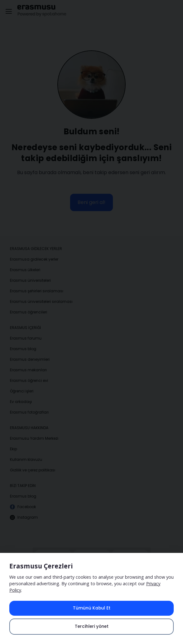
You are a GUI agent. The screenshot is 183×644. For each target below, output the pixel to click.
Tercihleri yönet (92, 626)
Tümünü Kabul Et (92, 608)
